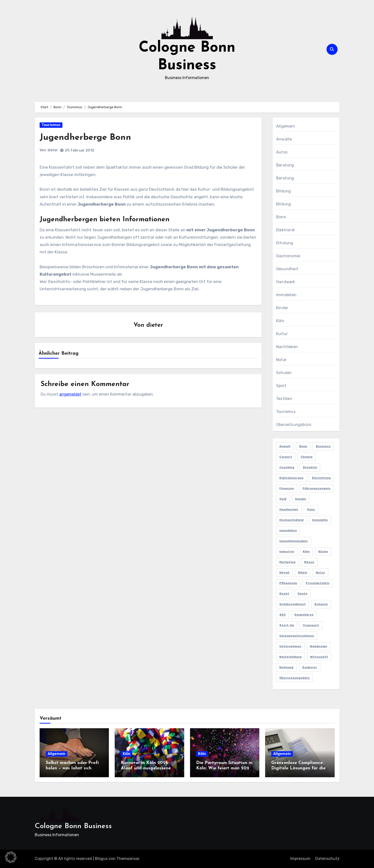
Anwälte (284, 139)
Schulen (284, 373)
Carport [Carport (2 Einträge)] (286, 457)
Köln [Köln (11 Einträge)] (306, 551)
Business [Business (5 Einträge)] (323, 446)
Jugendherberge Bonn (88, 137)
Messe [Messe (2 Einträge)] (309, 562)
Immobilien (286, 295)
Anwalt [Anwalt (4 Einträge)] (285, 446)
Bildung (283, 191)
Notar (281, 360)
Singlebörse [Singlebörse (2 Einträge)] (304, 615)
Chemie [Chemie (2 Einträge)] (307, 457)
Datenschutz (327, 859)
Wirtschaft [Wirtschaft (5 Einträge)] (319, 657)
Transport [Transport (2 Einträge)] (311, 625)
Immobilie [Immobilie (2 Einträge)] (320, 520)
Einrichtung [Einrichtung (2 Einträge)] (321, 478)
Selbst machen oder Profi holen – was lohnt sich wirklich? (72, 768)
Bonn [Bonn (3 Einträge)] (303, 446)
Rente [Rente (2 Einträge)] (303, 594)
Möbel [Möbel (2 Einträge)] (303, 573)
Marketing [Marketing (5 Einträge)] (287, 562)
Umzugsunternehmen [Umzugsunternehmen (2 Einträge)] (297, 636)
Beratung (285, 165)
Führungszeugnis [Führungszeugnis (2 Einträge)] (317, 488)
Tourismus (51, 125)
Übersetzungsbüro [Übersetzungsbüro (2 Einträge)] (295, 678)
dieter (53, 150)
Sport (281, 386)
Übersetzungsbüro (294, 425)
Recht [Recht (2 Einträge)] (284, 594)
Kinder (282, 308)
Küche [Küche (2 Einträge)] (323, 551)
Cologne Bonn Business (73, 826)
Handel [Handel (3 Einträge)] (300, 499)
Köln (280, 321)
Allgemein (286, 126)
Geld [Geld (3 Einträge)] (283, 499)
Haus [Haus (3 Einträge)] (311, 509)
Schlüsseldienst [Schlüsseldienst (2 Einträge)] (293, 604)
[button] (11, 857)
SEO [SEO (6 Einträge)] (283, 615)
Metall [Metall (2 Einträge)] (284, 573)
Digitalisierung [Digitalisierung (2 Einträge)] (291, 478)
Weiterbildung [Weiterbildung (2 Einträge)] (290, 657)
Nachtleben (287, 347)
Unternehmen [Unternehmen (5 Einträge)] (290, 646)
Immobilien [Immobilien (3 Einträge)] (288, 530)
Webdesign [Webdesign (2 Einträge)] (318, 646)
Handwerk (286, 282)
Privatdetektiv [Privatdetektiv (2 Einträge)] (318, 583)
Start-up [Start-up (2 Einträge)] (287, 625)
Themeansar (128, 859)
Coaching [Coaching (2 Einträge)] (287, 467)
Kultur (282, 334)
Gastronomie (288, 256)
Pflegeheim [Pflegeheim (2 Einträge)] (288, 583)
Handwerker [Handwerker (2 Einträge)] (289, 509)
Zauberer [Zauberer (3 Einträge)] (310, 667)
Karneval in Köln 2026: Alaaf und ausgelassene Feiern (146, 768)
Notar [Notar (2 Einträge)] (320, 573)
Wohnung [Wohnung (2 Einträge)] (286, 667)
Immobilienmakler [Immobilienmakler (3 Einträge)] (294, 541)
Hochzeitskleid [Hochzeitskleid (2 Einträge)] (291, 520)
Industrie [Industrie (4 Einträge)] (287, 551)
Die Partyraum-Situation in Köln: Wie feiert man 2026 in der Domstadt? (224, 768)
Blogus (101, 859)
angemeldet (70, 394)
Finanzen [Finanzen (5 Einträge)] (287, 488)
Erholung (285, 243)
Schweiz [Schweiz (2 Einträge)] (321, 604)
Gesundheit (287, 269)
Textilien (284, 399)
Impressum (300, 859)
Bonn (281, 217)
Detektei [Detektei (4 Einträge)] (310, 467)
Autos (282, 152)
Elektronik (285, 230)
